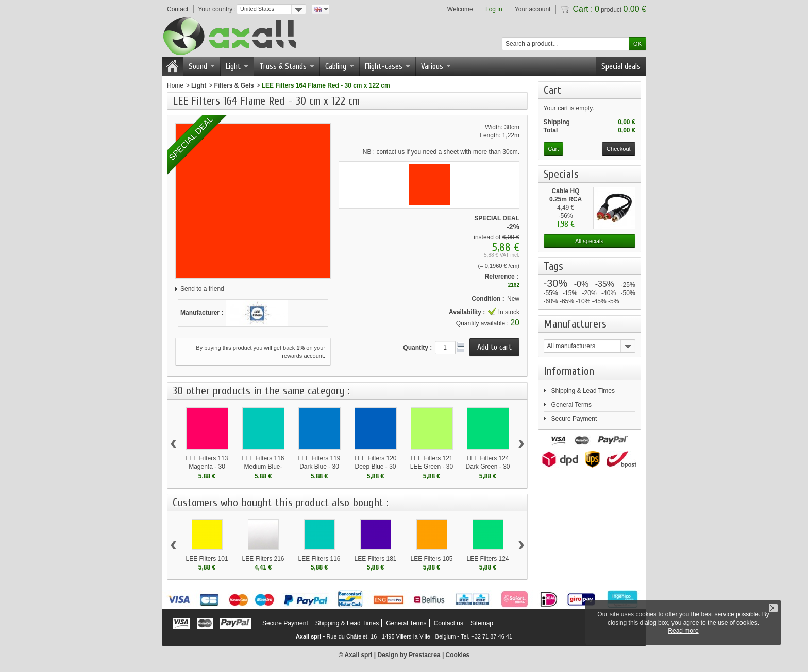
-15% (570, 293)
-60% (551, 301)
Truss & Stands (287, 66)
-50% (628, 293)
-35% (605, 284)
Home (175, 85)
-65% (567, 301)
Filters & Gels (234, 85)
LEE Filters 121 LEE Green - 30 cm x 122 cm (432, 467)
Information (569, 371)
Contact (178, 9)
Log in (494, 9)
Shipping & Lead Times (583, 391)
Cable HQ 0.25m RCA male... (566, 199)
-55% (551, 293)
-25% (628, 285)
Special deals (621, 66)
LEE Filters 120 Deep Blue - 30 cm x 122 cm (375, 467)
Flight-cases (388, 66)
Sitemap (482, 623)
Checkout (618, 149)
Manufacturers (575, 324)
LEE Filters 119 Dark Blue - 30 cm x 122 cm (319, 467)
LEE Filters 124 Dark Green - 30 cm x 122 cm (487, 467)
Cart (555, 90)
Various (436, 66)
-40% (609, 293)
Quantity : (417, 348)
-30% (556, 283)
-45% (599, 301)
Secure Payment (574, 419)
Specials (561, 174)
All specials (589, 241)
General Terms (571, 405)
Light (237, 66)
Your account (533, 9)
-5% (613, 301)
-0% (581, 284)
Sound (202, 66)
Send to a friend (202, 289)
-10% (583, 301)
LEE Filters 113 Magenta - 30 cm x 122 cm (207, 467)
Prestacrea (424, 655)
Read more (683, 631)
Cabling (340, 66)
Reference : (502, 277)
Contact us (449, 623)
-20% (590, 293)
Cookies (458, 655)
